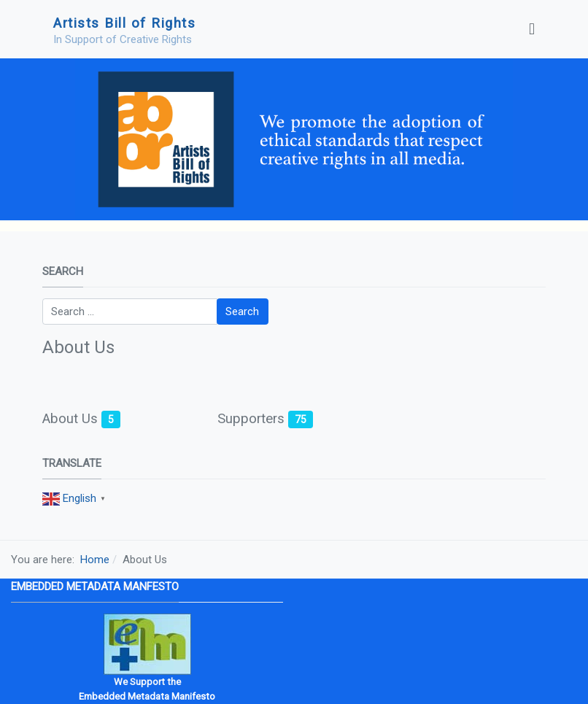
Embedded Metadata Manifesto (147, 696)
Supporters (251, 419)
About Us (70, 419)
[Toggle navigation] (532, 29)
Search (242, 312)
